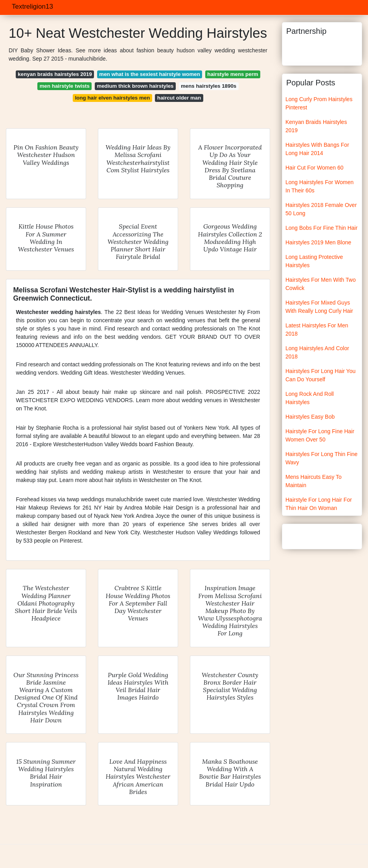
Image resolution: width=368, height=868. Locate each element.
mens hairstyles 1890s (209, 86)
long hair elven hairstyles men (113, 98)
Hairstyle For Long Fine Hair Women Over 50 (320, 435)
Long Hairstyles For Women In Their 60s (319, 186)
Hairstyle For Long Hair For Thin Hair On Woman (319, 504)
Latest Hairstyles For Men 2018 (317, 330)
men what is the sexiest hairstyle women (149, 74)
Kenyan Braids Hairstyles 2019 (316, 126)
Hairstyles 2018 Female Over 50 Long (321, 209)
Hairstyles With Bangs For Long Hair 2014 (317, 149)
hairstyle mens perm (233, 74)
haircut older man (179, 98)
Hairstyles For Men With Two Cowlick (321, 284)
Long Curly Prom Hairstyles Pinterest (319, 103)
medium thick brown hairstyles (135, 86)
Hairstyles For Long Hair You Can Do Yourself (320, 375)
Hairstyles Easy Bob (310, 417)
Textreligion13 (32, 6)
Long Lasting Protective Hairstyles (314, 261)
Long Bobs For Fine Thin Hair (321, 228)
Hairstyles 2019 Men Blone (318, 242)
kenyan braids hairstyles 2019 (55, 74)
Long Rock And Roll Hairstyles (310, 398)
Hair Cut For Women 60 (315, 168)
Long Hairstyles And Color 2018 (317, 352)
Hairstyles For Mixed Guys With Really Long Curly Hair (319, 307)
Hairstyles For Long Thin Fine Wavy (321, 458)
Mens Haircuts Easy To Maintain (314, 481)
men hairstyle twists (65, 86)
